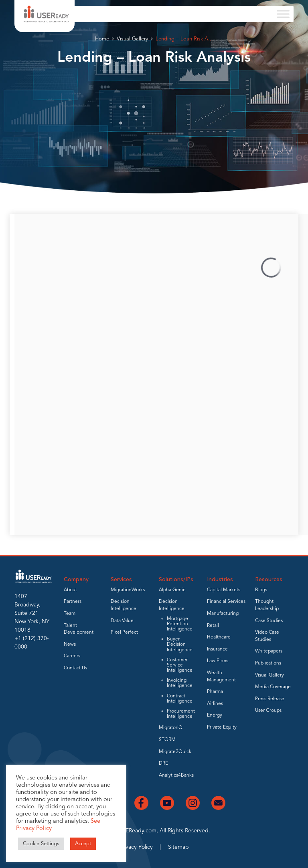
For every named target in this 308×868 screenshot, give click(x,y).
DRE (163, 763)
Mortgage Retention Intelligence (180, 624)
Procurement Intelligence (181, 714)
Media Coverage (273, 687)
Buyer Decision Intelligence (180, 644)
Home (102, 39)
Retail (213, 626)
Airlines (215, 704)
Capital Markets (224, 590)
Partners (73, 602)
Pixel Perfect (124, 632)
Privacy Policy (136, 847)
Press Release (270, 699)
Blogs (261, 590)
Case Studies (269, 621)
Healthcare (219, 637)
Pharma (215, 692)
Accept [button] (83, 844)
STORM (167, 740)
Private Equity (222, 727)
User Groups (268, 711)
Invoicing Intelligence (180, 683)
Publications (268, 663)
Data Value (122, 621)
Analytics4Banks (176, 775)
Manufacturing (223, 614)
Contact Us (75, 668)
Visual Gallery (132, 39)
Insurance (217, 649)
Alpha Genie (172, 590)
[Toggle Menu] (283, 14)
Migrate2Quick (175, 752)
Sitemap (178, 847)
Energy (215, 715)
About (70, 590)
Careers (72, 656)
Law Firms (218, 661)
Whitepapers (269, 651)
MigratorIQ (171, 728)
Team (70, 614)
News (70, 644)
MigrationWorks (128, 590)
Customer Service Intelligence (180, 665)
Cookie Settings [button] (41, 844)
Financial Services (226, 602)
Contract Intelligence (180, 699)
